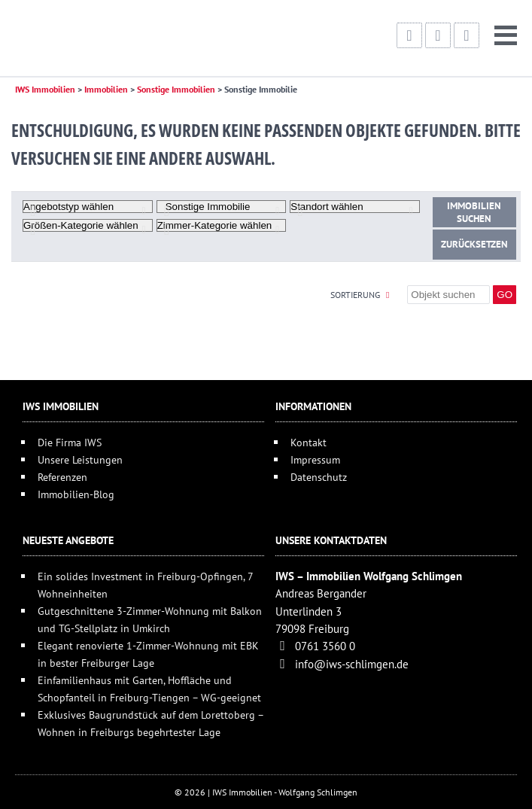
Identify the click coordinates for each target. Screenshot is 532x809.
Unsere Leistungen (80, 459)
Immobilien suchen (474, 212)
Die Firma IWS (70, 442)
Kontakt (309, 442)
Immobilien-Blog (76, 494)
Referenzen (62, 477)
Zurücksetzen (474, 244)
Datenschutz (319, 477)
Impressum (315, 459)
